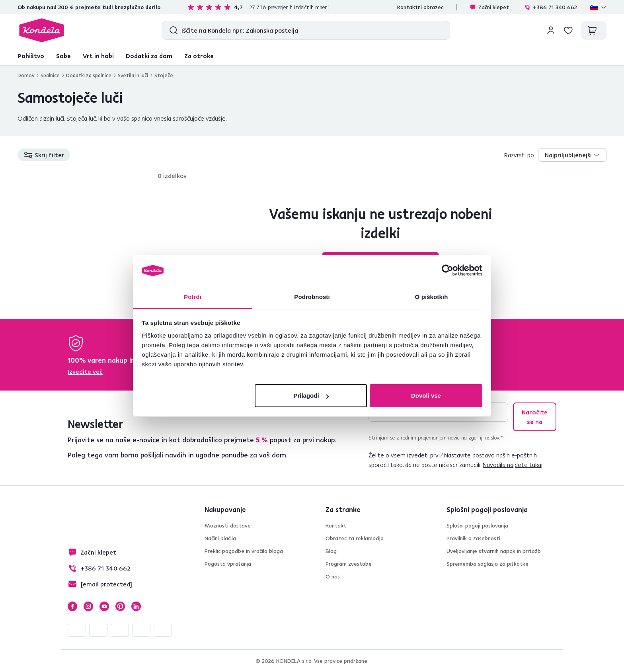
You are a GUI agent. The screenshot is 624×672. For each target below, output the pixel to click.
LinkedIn (136, 606)
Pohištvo (31, 56)
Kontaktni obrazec (420, 7)
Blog (331, 551)
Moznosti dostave (228, 525)
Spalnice (50, 75)
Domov (26, 75)
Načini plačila (220, 538)
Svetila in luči (133, 75)
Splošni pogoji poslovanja (477, 525)
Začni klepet (489, 7)
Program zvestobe (349, 564)
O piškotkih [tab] (432, 297)
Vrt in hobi (98, 56)
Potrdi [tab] (193, 297)
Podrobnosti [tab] (312, 297)
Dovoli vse (426, 396)
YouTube (104, 606)
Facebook (72, 606)
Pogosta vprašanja (228, 564)
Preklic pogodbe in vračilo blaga (244, 551)
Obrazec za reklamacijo (355, 538)
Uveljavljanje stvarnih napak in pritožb (494, 551)
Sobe (63, 56)
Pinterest (120, 606)
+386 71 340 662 (551, 7)
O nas (333, 576)
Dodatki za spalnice (89, 75)
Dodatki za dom (149, 56)
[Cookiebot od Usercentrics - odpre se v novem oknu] (448, 271)
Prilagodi (311, 396)
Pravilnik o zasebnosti (473, 538)
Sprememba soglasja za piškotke (487, 564)
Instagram (88, 606)
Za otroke (199, 56)
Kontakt (336, 525)
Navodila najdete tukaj (513, 465)
